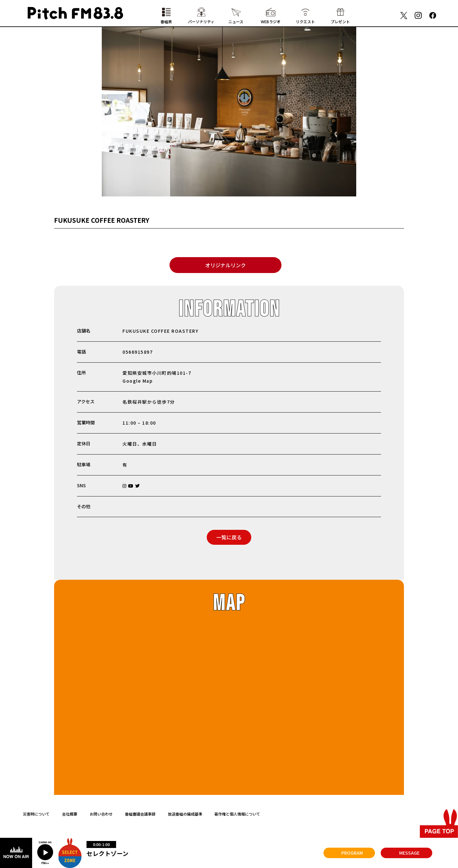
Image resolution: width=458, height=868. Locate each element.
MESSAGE (409, 853)
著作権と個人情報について (237, 814)
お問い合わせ (101, 814)
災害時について (36, 814)
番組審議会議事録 (140, 814)
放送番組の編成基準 (185, 814)
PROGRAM (352, 853)
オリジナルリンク (226, 265)
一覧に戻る (229, 537)
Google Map (138, 381)
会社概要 (70, 814)
